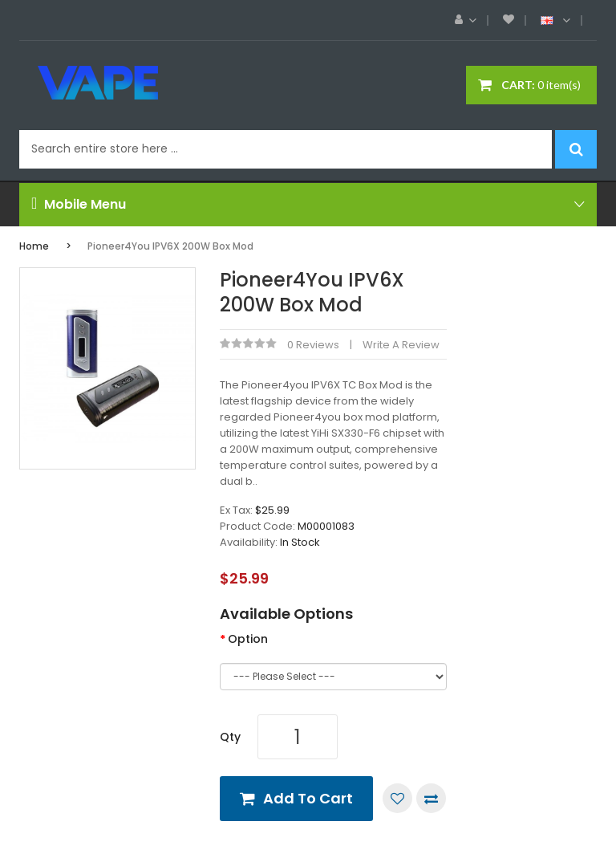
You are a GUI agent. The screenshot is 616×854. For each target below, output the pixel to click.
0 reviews (313, 345)
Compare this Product (431, 798)
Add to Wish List (397, 798)
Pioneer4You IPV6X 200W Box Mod (170, 246)
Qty (230, 737)
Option (248, 639)
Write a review (401, 345)
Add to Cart (308, 798)
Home (34, 246)
